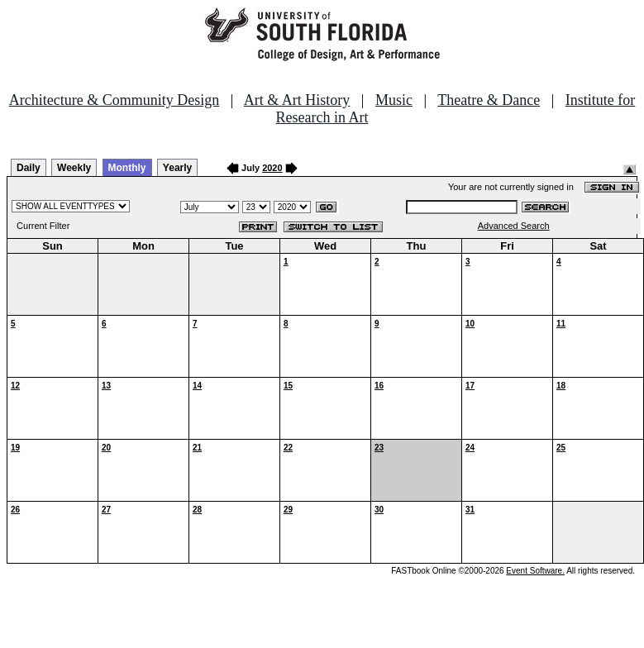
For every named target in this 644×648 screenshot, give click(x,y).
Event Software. (535, 571)
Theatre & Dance (489, 100)
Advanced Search (514, 226)
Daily (29, 168)
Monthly (127, 168)
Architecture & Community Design (114, 100)
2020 (272, 168)
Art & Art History (297, 100)
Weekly (74, 168)
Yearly (177, 168)
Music (394, 100)
